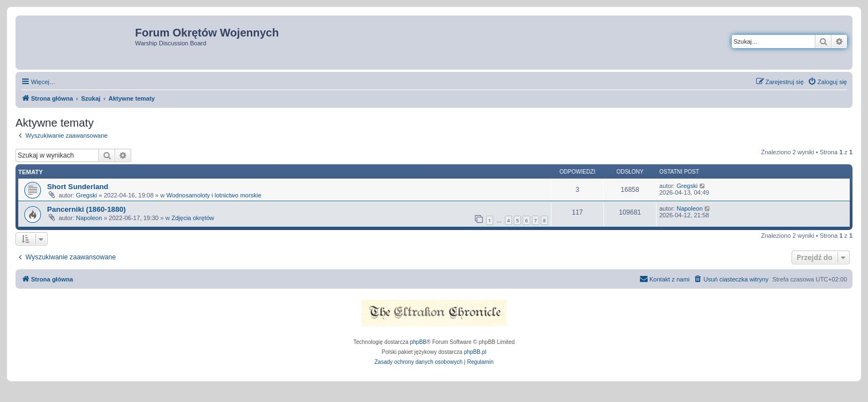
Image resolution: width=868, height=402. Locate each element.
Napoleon (89, 218)
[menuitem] (827, 82)
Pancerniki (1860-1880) (86, 209)
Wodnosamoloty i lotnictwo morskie (214, 195)
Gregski (86, 195)
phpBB (418, 342)
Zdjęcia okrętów (193, 218)
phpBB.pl (475, 352)
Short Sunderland (78, 187)
